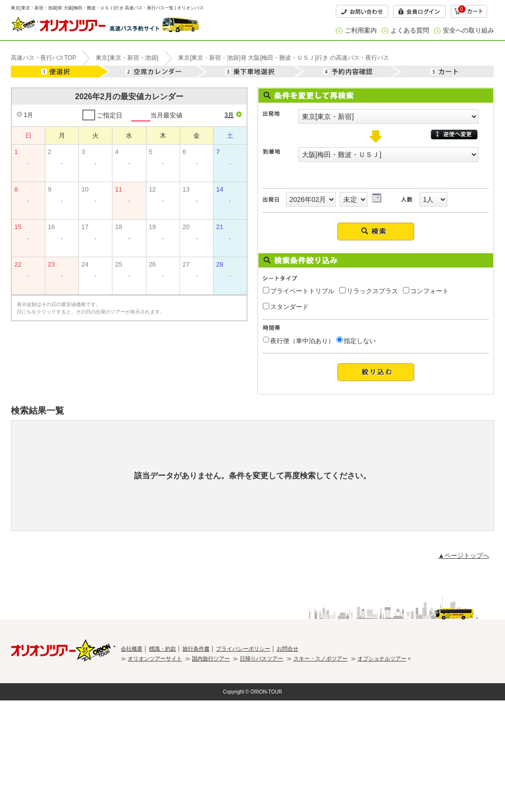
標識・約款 (162, 649)
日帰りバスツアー (261, 658)
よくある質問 (410, 30)
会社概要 (132, 649)
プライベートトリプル (302, 291)
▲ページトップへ (464, 556)
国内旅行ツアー (211, 658)
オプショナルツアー (382, 658)
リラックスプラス (372, 291)
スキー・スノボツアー (321, 658)
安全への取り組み (469, 30)
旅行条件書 (196, 649)
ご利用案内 (361, 30)
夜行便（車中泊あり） (302, 341)
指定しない (360, 341)
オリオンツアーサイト (155, 658)
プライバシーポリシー (243, 649)
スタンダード (289, 307)
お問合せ (288, 649)
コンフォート (430, 291)
